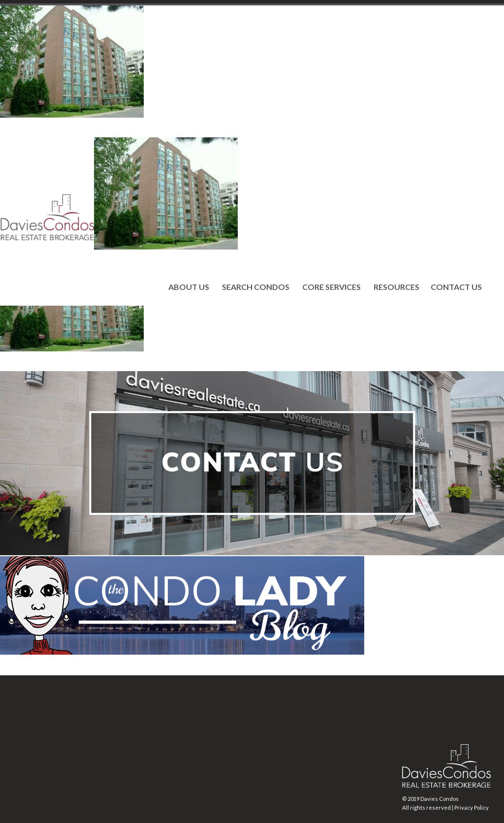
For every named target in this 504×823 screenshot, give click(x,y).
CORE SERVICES (331, 287)
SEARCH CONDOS (256, 287)
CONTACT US (456, 287)
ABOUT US (189, 287)
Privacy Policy (472, 807)
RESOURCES (396, 287)
